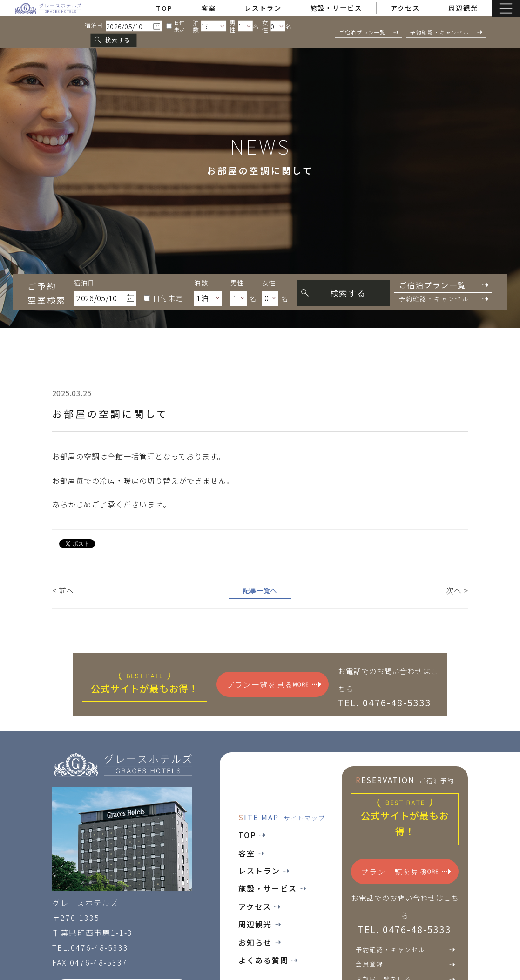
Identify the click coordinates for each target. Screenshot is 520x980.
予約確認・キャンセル (405, 950)
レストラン (263, 8)
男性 (233, 26)
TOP (164, 8)
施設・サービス (336, 8)
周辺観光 (463, 8)
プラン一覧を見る (274, 684)
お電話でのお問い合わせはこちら (388, 686)
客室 (209, 8)
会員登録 (405, 964)
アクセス (405, 8)
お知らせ (260, 942)
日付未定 (176, 26)
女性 (265, 26)
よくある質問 (268, 960)
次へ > (457, 590)
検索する (118, 40)
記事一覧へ (260, 590)
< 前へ (63, 590)
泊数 (196, 26)
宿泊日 (94, 25)
